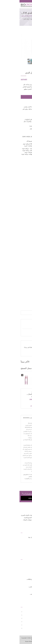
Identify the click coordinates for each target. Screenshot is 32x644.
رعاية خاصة (7, 19)
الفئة (21, 19)
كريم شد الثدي (16, 21)
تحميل (25, 354)
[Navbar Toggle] (29, 6)
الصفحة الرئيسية (26, 612)
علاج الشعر (11, 477)
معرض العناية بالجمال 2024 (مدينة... (21, 594)
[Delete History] (3, 375)
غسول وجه (17, 477)
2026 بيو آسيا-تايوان (25, 564)
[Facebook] (30, 524)
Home (25, 19)
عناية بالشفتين (26, 479)
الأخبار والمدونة (27, 625)
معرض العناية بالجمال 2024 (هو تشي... (20, 587)
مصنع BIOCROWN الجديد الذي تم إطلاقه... (19, 579)
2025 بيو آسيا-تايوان (25, 572)
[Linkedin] (26, 524)
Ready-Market (9, 641)
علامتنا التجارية (27, 622)
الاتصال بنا (7, 479)
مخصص (29, 618)
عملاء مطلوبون (22, 331)
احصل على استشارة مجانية (16, 498)
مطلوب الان (16, 97)
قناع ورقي (6, 474)
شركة (29, 615)
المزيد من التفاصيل (16, 406)
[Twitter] (28, 524)
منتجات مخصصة (15, 19)
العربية (29, 1)
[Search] (14, 313)
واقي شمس (26, 477)
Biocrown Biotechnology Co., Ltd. (20, 638)
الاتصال (29, 628)
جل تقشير (21, 477)
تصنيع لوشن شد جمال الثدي (21, 375)
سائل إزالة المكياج (19, 479)
